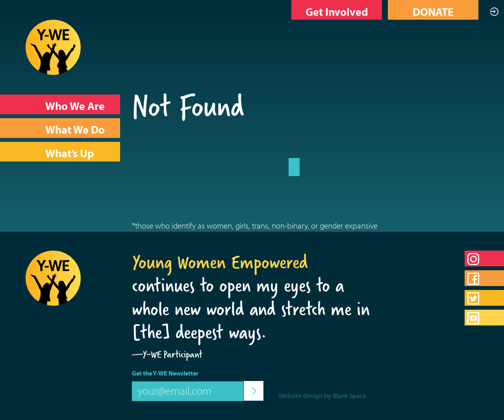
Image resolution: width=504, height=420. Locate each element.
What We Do (75, 129)
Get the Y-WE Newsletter (165, 373)
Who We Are (75, 106)
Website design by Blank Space (322, 395)
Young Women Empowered (220, 262)
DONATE (433, 12)
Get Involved (337, 12)
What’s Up (70, 153)
